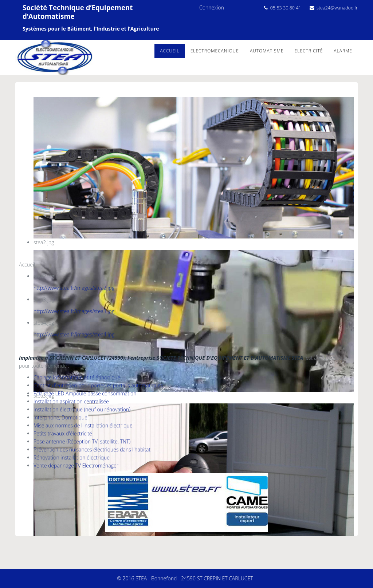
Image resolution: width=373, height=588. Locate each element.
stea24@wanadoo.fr (337, 8)
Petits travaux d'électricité (63, 433)
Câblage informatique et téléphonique (77, 377)
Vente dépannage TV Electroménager (76, 465)
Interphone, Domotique (60, 417)
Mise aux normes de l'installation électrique (83, 425)
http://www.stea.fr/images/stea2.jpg (74, 288)
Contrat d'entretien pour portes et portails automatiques (98, 385)
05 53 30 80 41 (286, 8)
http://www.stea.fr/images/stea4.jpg (74, 334)
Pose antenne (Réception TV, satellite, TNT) (82, 441)
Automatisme (267, 51)
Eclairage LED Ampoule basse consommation (85, 393)
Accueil (170, 51)
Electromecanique (215, 51)
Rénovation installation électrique (72, 457)
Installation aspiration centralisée (71, 401)
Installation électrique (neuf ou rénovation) (82, 409)
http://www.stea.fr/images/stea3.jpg (74, 311)
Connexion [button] (212, 7)
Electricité (309, 51)
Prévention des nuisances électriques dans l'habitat (92, 449)
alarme (343, 51)
